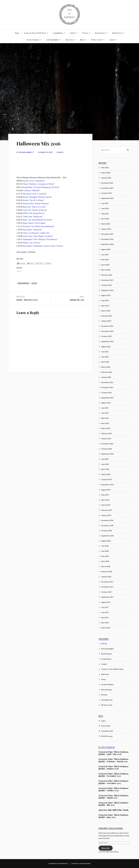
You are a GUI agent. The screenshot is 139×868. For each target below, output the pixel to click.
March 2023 (106, 311)
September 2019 (107, 485)
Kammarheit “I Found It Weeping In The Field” (41, 187)
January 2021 (106, 438)
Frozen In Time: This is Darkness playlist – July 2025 (113, 804)
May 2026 (105, 167)
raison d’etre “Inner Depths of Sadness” (38, 236)
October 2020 (106, 449)
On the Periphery (107, 684)
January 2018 (106, 577)
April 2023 (105, 306)
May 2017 (105, 617)
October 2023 (106, 285)
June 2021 (105, 413)
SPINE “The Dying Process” (34, 213)
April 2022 (105, 362)
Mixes (82, 40)
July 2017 (105, 607)
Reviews (85, 33)
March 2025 (106, 224)
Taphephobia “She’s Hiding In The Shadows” (40, 239)
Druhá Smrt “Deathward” (33, 217)
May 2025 (105, 214)
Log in (103, 721)
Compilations (58, 33)
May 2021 (105, 418)
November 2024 (107, 239)
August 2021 (106, 403)
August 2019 (106, 490)
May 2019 (105, 495)
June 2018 (105, 551)
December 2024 (107, 234)
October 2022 (106, 336)
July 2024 (105, 254)
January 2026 (106, 178)
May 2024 (105, 260)
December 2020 (107, 444)
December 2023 (107, 280)
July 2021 (105, 408)
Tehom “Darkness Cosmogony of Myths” (39, 184)
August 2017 (106, 602)
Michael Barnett (26, 152)
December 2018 (107, 520)
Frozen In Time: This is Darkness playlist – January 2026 (113, 768)
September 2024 (107, 244)
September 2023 (107, 290)
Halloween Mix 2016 (38, 143)
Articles (73, 33)
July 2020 (105, 459)
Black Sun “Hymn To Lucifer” (35, 207)
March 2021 (106, 428)
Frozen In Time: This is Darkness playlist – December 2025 (113, 775)
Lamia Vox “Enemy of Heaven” (35, 210)
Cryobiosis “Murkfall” (31, 191)
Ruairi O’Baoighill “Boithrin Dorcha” (37, 197)
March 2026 (106, 173)
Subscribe (106, 848)
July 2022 (105, 352)
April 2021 (105, 423)
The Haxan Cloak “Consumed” (35, 194)
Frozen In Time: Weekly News (35, 33)
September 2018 (107, 536)
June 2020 (105, 464)
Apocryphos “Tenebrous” (32, 230)
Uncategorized (107, 700)
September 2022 (107, 341)
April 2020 (105, 469)
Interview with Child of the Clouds (114, 810)
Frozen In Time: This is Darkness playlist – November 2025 (113, 782)
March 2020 (106, 474)
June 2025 (105, 208)
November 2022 (107, 331)
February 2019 (107, 510)
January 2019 (106, 515)
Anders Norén (85, 864)
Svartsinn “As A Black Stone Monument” (39, 226)
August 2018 (106, 541)
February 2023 (107, 316)
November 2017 (107, 587)
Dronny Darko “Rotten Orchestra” (36, 204)
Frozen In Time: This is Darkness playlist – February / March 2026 (113, 760)
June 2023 (105, 300)
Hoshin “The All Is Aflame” (34, 200)
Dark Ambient (23, 283)
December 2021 (107, 382)
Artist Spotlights (53, 40)
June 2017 (105, 612)
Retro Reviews (100, 33)
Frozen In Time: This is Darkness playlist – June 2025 (113, 816)
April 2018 (105, 561)
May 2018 (105, 556)
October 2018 (106, 530)
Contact (112, 40)
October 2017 (106, 592)
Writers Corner (97, 40)
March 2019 (106, 505)
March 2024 (106, 270)
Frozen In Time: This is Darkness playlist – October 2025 (113, 789)
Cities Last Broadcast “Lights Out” (36, 233)
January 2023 (106, 321)
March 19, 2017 (47, 152)
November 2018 (107, 525)
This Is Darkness (108, 747)
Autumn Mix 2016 (77, 300)
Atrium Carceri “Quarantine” (34, 181)
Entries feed (106, 726)
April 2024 (105, 265)
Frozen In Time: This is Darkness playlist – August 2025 (113, 797)
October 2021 (106, 392)
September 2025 (107, 198)
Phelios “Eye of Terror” (32, 243)
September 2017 (107, 597)
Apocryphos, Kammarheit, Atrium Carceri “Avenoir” (43, 246)
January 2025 (106, 229)
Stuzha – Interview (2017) (27, 300)
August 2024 (106, 249)
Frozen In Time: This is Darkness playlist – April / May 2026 (113, 753)
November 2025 (107, 188)
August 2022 (106, 347)
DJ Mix (34, 283)
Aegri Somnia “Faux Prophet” (34, 223)
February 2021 (107, 433)
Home (17, 33)
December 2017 (107, 582)
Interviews (69, 40)
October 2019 (106, 479)
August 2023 (106, 295)
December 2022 (107, 326)
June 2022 (105, 357)
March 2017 (106, 628)
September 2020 (107, 454)
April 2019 (105, 500)
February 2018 (107, 571)
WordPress (63, 864)
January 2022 (106, 377)
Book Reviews (117, 33)
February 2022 (107, 372)
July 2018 (105, 546)
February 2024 (107, 275)
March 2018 (106, 566)
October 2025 (106, 193)
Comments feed (107, 731)
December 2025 (107, 183)
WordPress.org (107, 736)
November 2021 (107, 387)
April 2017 (105, 623)
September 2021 (107, 398)
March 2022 (106, 367)
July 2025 (105, 203)
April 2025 (105, 219)
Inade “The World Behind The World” (37, 220)
